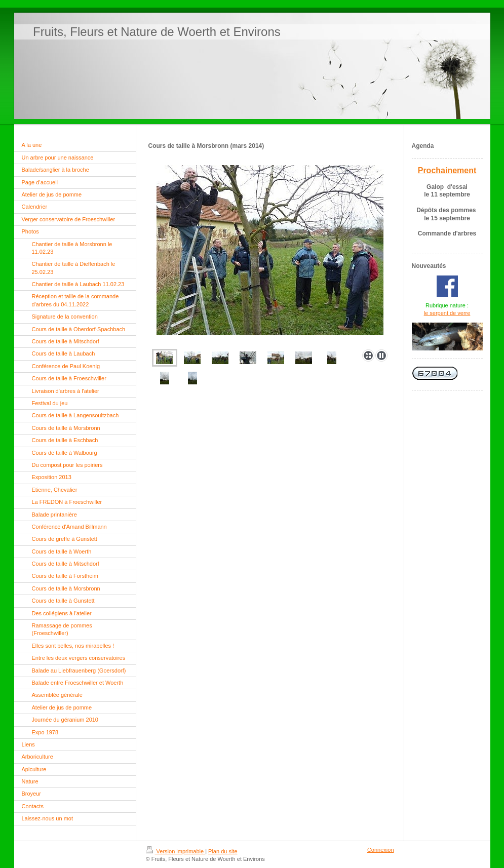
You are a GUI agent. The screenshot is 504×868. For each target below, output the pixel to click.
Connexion (381, 850)
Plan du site (223, 851)
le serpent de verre (447, 313)
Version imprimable (176, 851)
